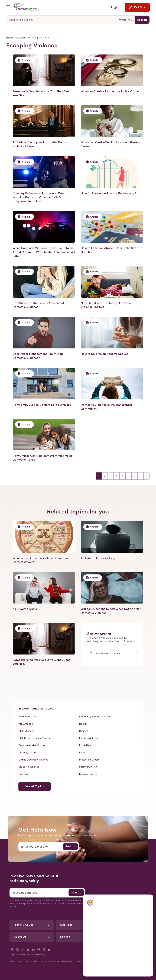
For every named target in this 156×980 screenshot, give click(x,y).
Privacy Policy (15, 961)
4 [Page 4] (117, 476)
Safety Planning (88, 767)
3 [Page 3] (111, 476)
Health (83, 724)
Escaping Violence (29, 767)
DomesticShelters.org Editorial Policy (57, 961)
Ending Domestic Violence (33, 760)
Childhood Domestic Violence (35, 738)
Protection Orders (89, 760)
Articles (21, 37)
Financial (23, 774)
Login (115, 7)
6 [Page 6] (129, 476)
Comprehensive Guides (32, 745)
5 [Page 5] (123, 476)
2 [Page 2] (105, 476)
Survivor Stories (88, 774)
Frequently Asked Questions (95, 717)
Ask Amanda (26, 724)
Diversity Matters (28, 752)
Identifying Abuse (89, 738)
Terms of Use (31, 961)
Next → (147, 476)
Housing (84, 731)
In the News (86, 745)
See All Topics (35, 786)
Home (10, 37)
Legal (82, 752)
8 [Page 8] (141, 476)
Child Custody (27, 731)
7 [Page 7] (134, 476)
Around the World (28, 717)
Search (142, 20)
